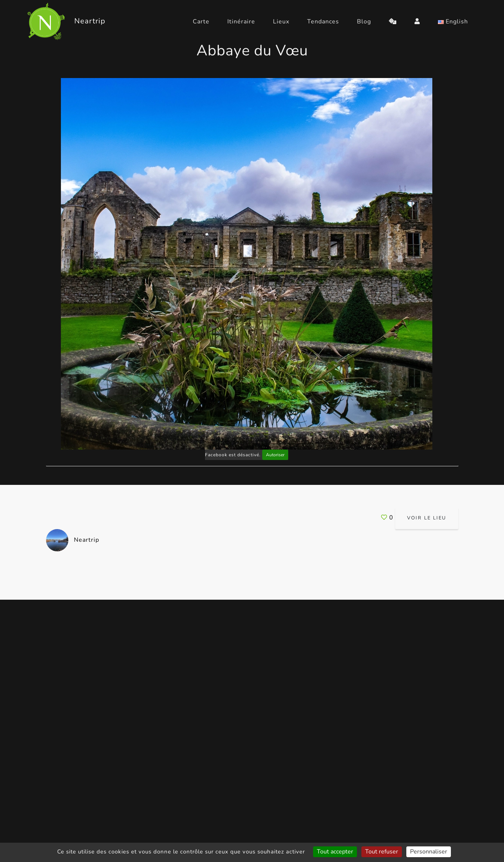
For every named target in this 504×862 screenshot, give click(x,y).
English (453, 22)
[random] (393, 22)
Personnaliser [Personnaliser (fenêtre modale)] (429, 852)
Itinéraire (241, 22)
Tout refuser (382, 852)
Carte (201, 22)
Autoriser (275, 455)
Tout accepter (335, 852)
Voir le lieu (427, 518)
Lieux (281, 22)
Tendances (323, 22)
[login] (417, 22)
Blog (364, 22)
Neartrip (73, 540)
